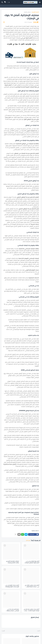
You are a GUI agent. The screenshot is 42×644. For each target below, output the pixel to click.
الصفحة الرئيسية (35, 12)
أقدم (4, 631)
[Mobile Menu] (40, 2)
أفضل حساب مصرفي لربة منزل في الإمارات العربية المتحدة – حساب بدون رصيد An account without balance (31, 610)
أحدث (38, 631)
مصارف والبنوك (27, 12)
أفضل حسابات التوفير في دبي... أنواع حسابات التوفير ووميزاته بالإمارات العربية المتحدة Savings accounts (11, 586)
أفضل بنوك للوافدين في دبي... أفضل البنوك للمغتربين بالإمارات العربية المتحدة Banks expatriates (31, 562)
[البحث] (2, 2)
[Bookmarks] (5, 2)
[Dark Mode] (9, 2)
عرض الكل (28, 540)
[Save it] (4, 22)
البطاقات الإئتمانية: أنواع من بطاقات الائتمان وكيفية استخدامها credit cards (12, 562)
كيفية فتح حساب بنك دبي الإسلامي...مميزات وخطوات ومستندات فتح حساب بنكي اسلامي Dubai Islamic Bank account (11, 610)
